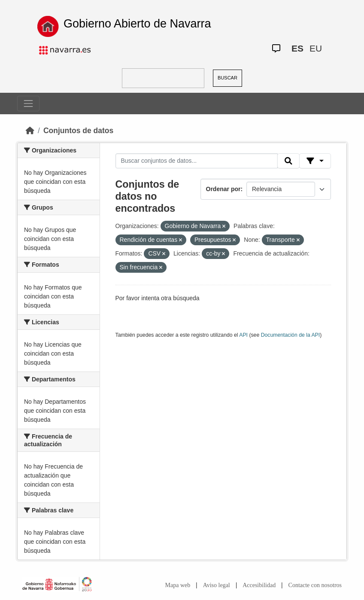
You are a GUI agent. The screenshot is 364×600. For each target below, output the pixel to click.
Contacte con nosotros (315, 585)
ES (297, 48)
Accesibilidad (259, 585)
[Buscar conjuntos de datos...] (197, 161)
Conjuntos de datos (78, 131)
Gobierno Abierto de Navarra (137, 24)
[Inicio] (30, 131)
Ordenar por (223, 189)
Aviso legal (217, 585)
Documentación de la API (291, 335)
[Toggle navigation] (28, 104)
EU (316, 48)
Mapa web (178, 585)
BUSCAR (227, 78)
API (243, 335)
